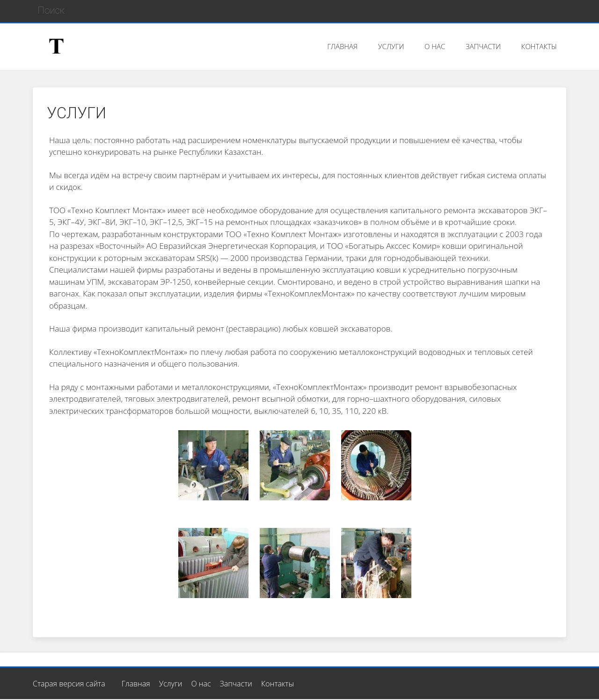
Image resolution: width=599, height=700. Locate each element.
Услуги (171, 684)
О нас (201, 684)
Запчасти (236, 684)
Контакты (278, 684)
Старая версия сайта (69, 684)
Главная (136, 684)
